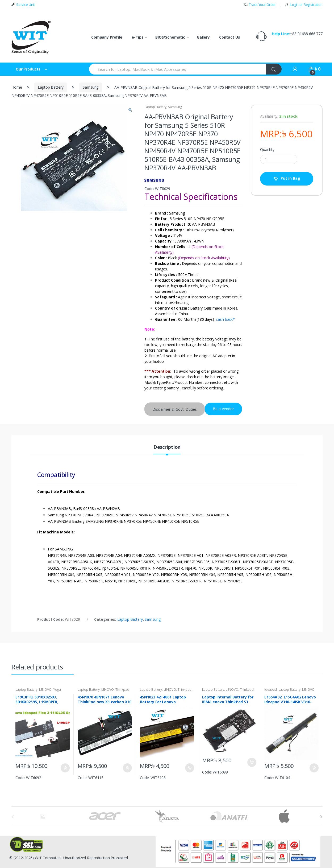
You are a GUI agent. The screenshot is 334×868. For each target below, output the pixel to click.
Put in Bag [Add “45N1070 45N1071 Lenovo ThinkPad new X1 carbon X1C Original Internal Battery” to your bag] (127, 768)
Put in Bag (290, 178)
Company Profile (107, 37)
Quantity (267, 150)
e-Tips (138, 37)
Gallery (203, 37)
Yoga (57, 690)
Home (17, 87)
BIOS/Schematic (170, 37)
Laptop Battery (51, 87)
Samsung (91, 87)
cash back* (225, 319)
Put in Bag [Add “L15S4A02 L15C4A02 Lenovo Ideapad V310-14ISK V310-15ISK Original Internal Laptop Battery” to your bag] (314, 768)
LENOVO (45, 690)
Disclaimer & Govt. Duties (175, 409)
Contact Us (230, 37)
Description (167, 447)
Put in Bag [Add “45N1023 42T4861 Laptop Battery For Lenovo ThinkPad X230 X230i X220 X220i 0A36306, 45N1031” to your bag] (189, 768)
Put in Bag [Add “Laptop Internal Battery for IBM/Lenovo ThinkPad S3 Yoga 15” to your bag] (252, 762)
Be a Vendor (223, 409)
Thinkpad (122, 690)
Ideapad (271, 690)
